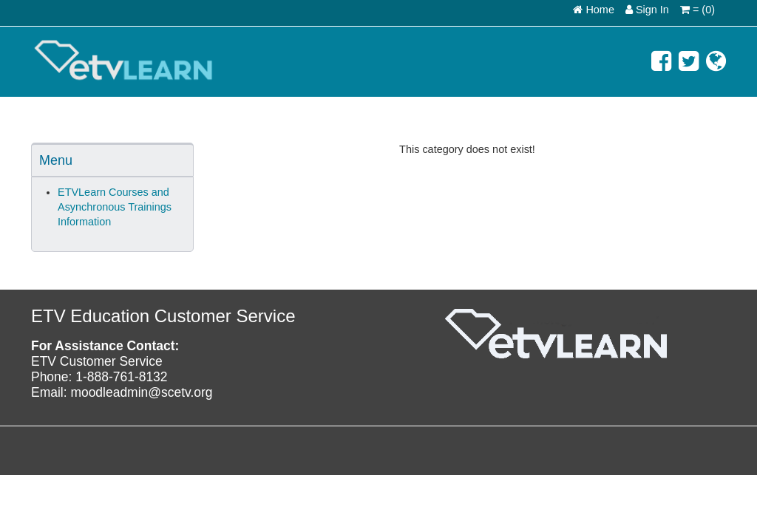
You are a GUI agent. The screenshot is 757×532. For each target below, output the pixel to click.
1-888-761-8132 (121, 377)
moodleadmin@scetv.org (141, 392)
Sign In (647, 10)
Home (594, 10)
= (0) (697, 10)
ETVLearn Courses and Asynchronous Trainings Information (115, 207)
